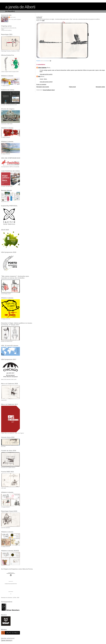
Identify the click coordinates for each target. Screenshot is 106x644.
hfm (39, 76)
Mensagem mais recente (43, 87)
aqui (43, 20)
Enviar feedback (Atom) (49, 90)
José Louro (13, 17)
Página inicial (72, 87)
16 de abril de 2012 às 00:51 (46, 74)
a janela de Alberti (20, 7)
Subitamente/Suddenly (6, 30)
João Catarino (42, 68)
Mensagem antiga (100, 87)
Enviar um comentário (41, 84)
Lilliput (3, 29)
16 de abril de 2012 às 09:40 (46, 82)
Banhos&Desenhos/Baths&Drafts (9, 28)
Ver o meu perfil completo (15, 19)
